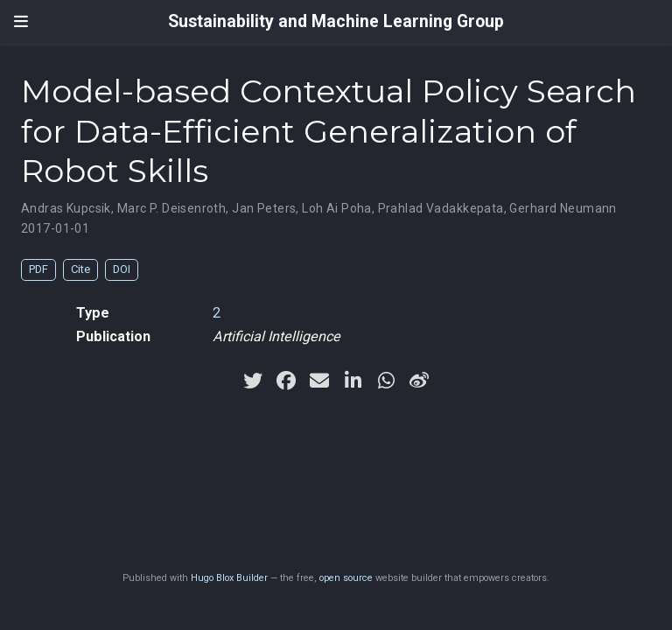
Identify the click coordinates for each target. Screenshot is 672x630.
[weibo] (419, 381)
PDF (38, 269)
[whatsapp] (386, 381)
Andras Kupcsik (66, 208)
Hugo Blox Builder (229, 578)
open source (346, 578)
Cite (80, 269)
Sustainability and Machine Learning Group (336, 21)
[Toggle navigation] (21, 22)
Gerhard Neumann (563, 208)
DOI (122, 269)
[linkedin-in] (353, 381)
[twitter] (253, 381)
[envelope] (319, 381)
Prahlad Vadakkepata (441, 208)
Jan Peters (264, 208)
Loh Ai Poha (337, 208)
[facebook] (286, 381)
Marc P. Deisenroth (172, 208)
